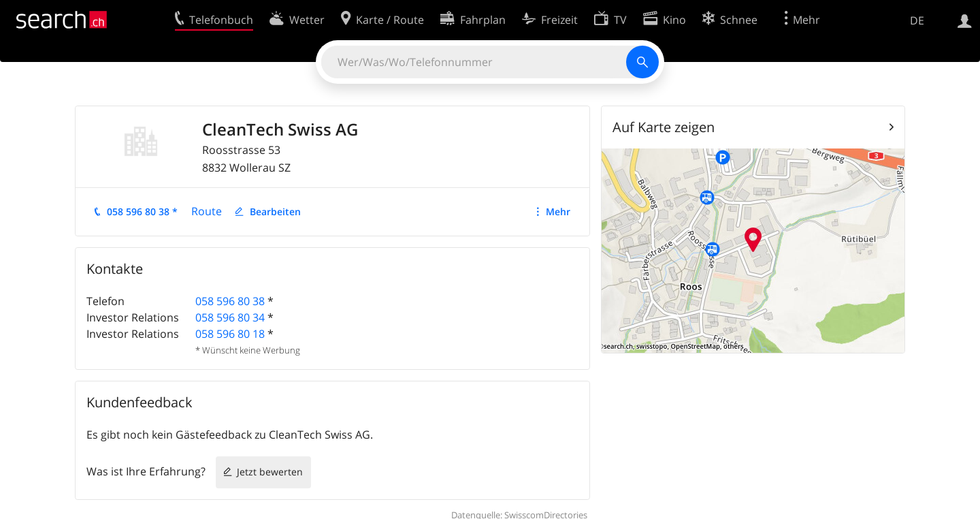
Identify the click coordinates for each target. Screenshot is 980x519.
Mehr (558, 211)
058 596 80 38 (230, 301)
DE (917, 20)
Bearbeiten (275, 211)
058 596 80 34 (230, 317)
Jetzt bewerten (270, 472)
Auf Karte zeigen (664, 127)
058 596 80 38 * (142, 211)
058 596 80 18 (230, 334)
